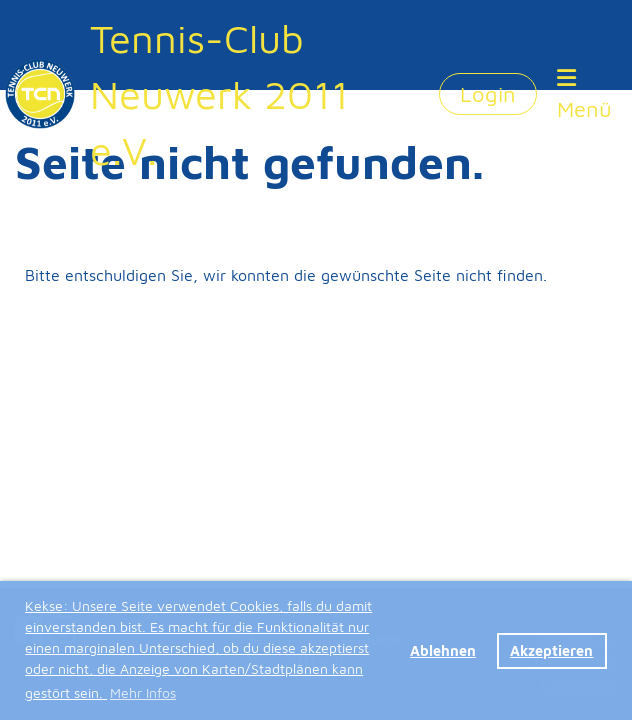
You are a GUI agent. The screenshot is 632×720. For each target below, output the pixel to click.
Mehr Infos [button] (143, 692)
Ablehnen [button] (443, 650)
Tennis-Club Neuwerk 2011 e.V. (219, 93)
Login (488, 94)
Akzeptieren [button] (551, 650)
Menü (584, 94)
